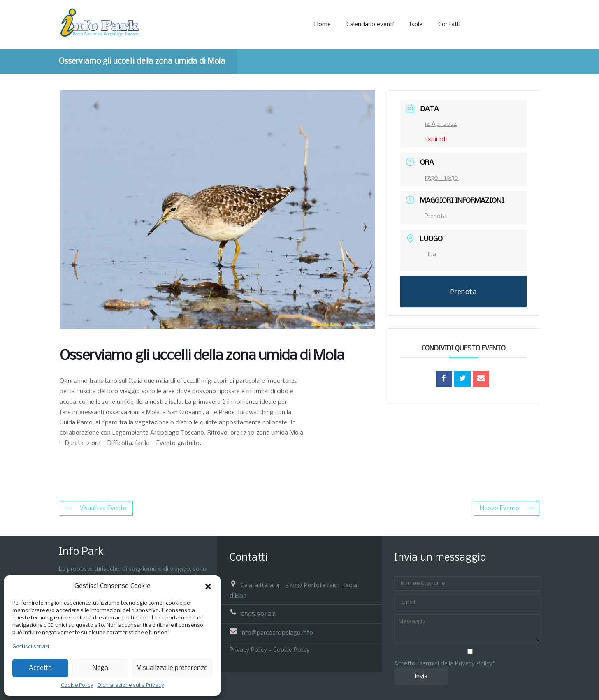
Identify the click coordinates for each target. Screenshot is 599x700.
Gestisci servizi (31, 647)
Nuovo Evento (506, 508)
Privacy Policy (248, 650)
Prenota (435, 216)
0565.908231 (258, 614)
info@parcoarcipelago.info (277, 633)
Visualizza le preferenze (172, 668)
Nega (100, 668)
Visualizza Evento (96, 508)
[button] (208, 586)
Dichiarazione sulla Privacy (131, 685)
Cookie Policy (77, 685)
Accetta (40, 668)
